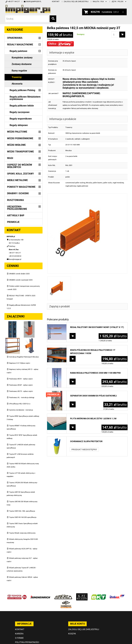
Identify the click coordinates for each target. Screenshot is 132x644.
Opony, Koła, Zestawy (20, 174)
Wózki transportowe (20, 152)
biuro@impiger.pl (32, 2)
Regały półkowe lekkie (22, 106)
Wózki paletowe (17, 132)
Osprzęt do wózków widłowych (20, 166)
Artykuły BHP (16, 215)
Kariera (19, 634)
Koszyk (72, 634)
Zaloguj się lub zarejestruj (76, 2)
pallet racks (108, 183)
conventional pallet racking (75, 183)
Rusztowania (16, 200)
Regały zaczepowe (20, 112)
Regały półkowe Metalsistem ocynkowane (25, 98)
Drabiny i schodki (18, 193)
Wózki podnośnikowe (20, 138)
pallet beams (98, 183)
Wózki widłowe (16, 145)
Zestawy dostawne (22, 64)
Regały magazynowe (20, 45)
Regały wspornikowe (21, 119)
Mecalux (89, 183)
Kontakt (56, 2)
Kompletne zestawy (22, 58)
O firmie (19, 638)
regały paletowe (82, 186)
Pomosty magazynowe (21, 187)
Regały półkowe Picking (22, 90)
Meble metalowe (17, 180)
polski (119, 2)
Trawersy (17, 77)
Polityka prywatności (27, 642)
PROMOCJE (13, 222)
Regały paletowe (18, 51)
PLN (100, 2)
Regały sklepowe (19, 125)
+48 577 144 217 (13, 2)
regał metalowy (118, 183)
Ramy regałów (19, 71)
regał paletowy (71, 186)
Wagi (10, 158)
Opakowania (15, 38)
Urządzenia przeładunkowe (17, 208)
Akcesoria (17, 84)
